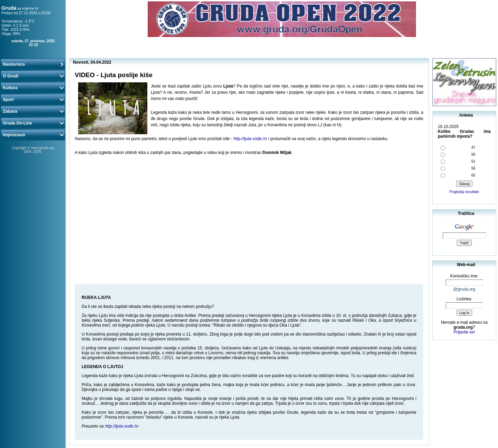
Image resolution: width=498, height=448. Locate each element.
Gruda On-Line (33, 123)
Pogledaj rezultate (464, 192)
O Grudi (33, 76)
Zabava (33, 111)
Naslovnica (33, 64)
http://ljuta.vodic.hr (250, 139)
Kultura (33, 88)
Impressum (33, 135)
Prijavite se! (464, 332)
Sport (33, 100)
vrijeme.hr (30, 8)
